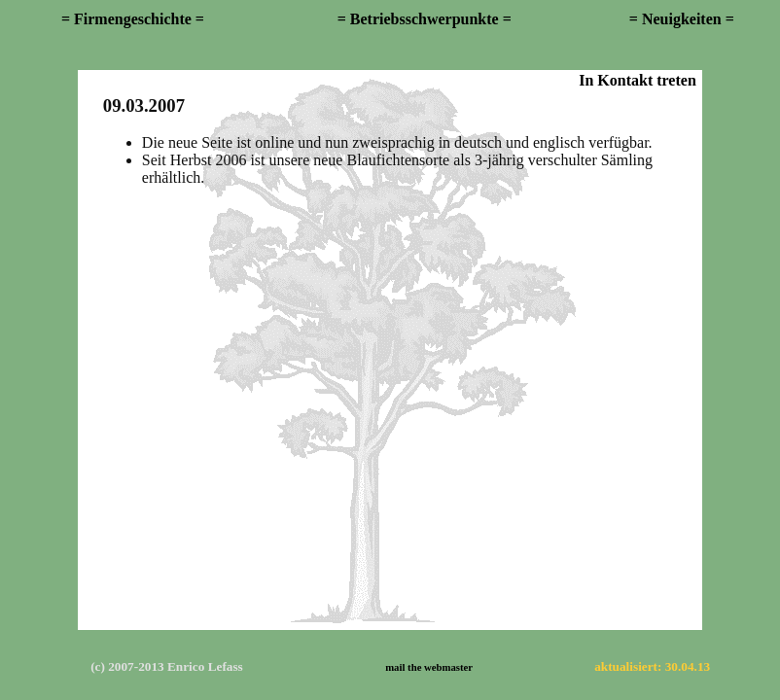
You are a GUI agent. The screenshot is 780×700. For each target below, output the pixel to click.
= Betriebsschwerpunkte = (425, 19)
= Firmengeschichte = (133, 19)
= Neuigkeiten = (682, 19)
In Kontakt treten (638, 80)
